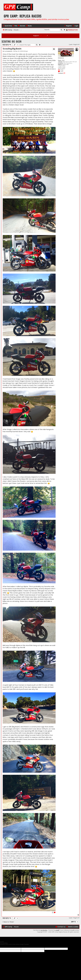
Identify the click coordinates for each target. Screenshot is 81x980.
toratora (61, 58)
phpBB (57, 930)
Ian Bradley (44, 930)
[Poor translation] (5, 946)
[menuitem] (15, 26)
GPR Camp (43, 36)
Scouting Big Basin (11, 42)
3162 (63, 60)
